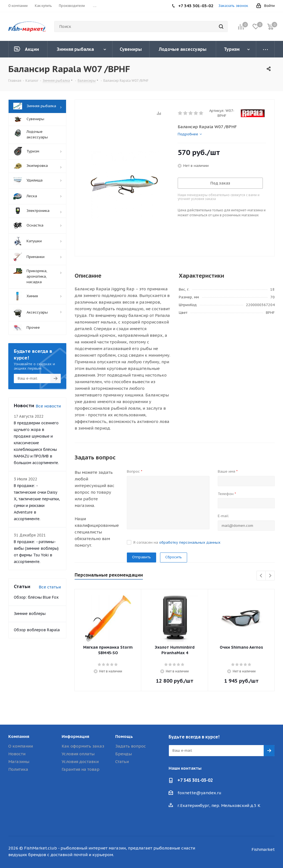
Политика (18, 769)
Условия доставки (80, 762)
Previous (261, 576)
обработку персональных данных (190, 542)
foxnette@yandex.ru (199, 793)
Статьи (122, 762)
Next (270, 576)
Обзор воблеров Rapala (37, 630)
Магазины (19, 762)
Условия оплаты (78, 754)
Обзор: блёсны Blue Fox (36, 597)
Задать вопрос (131, 746)
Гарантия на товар (81, 769)
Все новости (48, 406)
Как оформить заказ (83, 746)
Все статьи (50, 587)
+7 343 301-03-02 (195, 780)
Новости (17, 754)
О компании (21, 746)
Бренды (124, 754)
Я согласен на (177, 542)
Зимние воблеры (30, 614)
